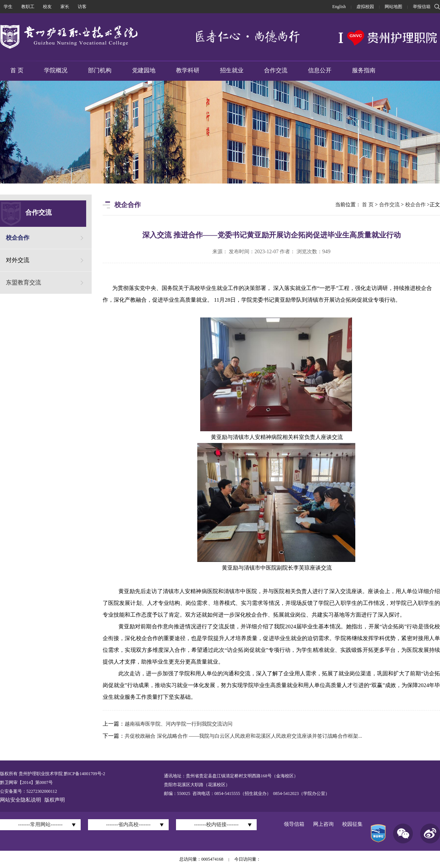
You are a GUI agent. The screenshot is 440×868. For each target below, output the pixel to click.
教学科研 (188, 70)
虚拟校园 (365, 7)
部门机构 (100, 70)
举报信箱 (422, 7)
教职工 (28, 7)
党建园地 (144, 70)
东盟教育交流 (23, 282)
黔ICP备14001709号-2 (84, 774)
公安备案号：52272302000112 (29, 791)
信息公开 (320, 70)
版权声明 (55, 800)
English (339, 7)
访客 (82, 7)
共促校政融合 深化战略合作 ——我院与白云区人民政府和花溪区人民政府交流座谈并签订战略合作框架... (243, 736)
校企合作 (18, 238)
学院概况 (56, 70)
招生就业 (232, 70)
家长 (65, 7)
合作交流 (276, 70)
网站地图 (393, 7)
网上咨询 (323, 824)
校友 (47, 7)
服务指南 (364, 70)
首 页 (17, 70)
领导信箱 (294, 824)
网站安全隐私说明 (21, 800)
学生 (8, 7)
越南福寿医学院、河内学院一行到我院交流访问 (179, 724)
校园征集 (352, 824)
